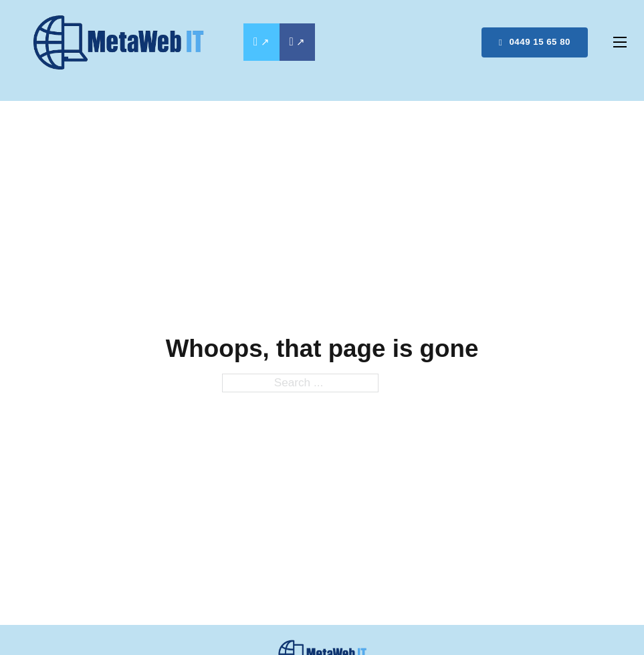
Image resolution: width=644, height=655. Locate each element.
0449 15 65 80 (535, 42)
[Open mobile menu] (620, 42)
